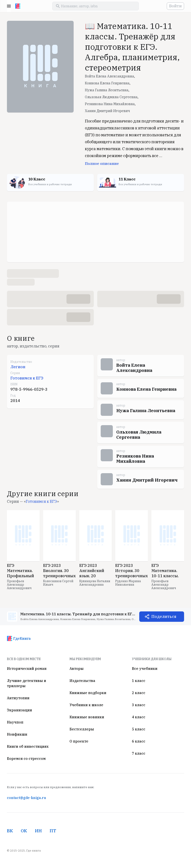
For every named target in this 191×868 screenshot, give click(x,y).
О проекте (79, 741)
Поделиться (164, 616)
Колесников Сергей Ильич (58, 583)
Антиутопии (18, 698)
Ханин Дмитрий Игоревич (107, 111)
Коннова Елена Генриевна (107, 83)
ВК (10, 831)
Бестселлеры (82, 729)
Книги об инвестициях (28, 746)
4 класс (139, 717)
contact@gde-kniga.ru (26, 798)
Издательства (82, 681)
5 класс (139, 729)
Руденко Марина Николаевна (128, 583)
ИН (38, 831)
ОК (24, 831)
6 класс (139, 741)
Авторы (77, 669)
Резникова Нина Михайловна (110, 104)
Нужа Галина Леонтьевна (107, 90)
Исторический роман (27, 669)
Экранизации (19, 710)
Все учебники (145, 669)
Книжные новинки (87, 717)
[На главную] (18, 6)
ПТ (53, 831)
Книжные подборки (88, 693)
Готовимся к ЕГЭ (27, 378)
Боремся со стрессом (26, 759)
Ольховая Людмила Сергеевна (111, 97)
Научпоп (15, 722)
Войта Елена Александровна (109, 76)
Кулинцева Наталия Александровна (95, 583)
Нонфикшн (17, 734)
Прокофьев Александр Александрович (19, 585)
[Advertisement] (95, 232)
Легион (18, 367)
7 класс (139, 753)
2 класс (139, 693)
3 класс (139, 705)
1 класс (139, 681)
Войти (175, 6)
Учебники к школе (86, 705)
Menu (9, 6)
